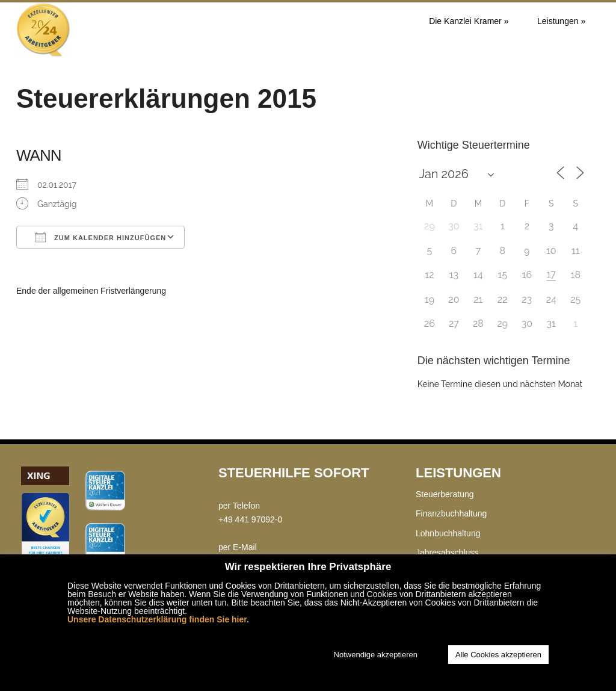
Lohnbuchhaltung (448, 533)
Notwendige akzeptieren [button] (376, 655)
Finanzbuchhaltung (451, 513)
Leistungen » (561, 21)
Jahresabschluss (447, 553)
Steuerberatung (445, 494)
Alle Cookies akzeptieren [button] (498, 655)
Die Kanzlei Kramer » (469, 21)
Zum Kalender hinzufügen (100, 237)
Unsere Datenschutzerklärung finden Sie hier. (158, 619)
